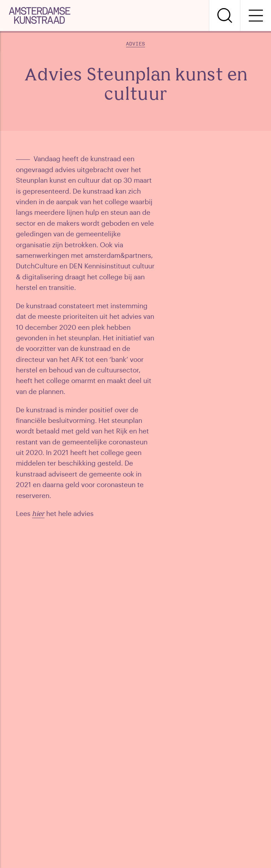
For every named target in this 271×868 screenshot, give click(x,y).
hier (38, 514)
